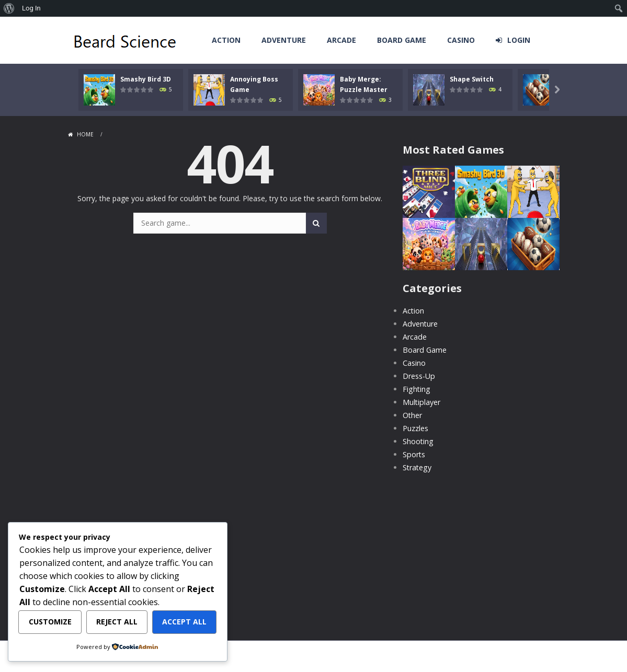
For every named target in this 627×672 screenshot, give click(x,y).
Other (412, 415)
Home (85, 134)
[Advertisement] (481, 550)
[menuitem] (9, 8)
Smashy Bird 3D (146, 79)
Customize (50, 622)
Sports (414, 454)
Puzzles (415, 428)
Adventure (284, 40)
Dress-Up (419, 376)
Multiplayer (421, 402)
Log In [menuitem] (31, 8)
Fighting (416, 389)
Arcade (341, 40)
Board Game (402, 40)
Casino (461, 40)
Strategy (417, 467)
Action (226, 40)
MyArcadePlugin (335, 659)
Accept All (184, 622)
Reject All (117, 622)
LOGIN (519, 40)
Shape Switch (487, 79)
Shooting (418, 441)
